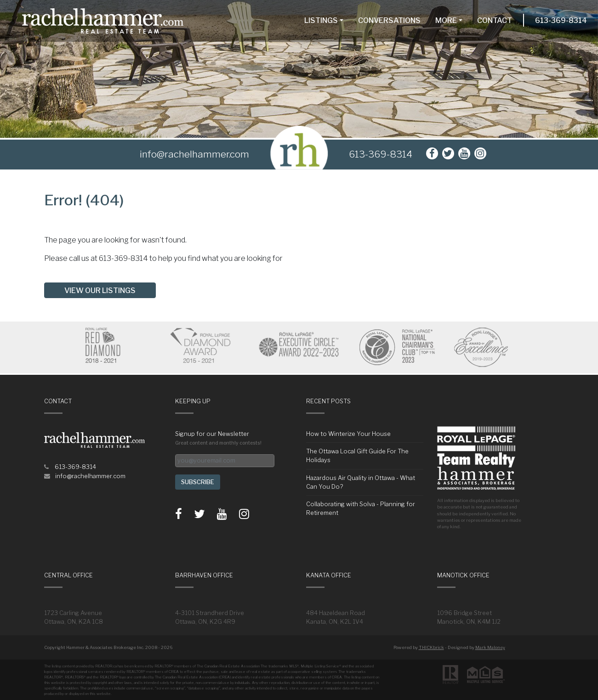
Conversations (389, 20)
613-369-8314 (561, 20)
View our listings (100, 291)
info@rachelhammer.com (90, 476)
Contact (495, 20)
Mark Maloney (490, 647)
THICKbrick (431, 647)
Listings (321, 20)
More (446, 20)
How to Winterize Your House (348, 434)
